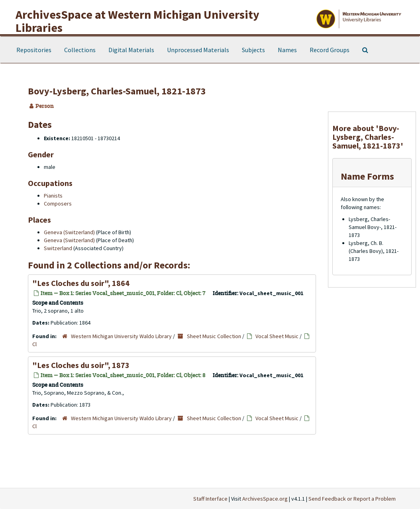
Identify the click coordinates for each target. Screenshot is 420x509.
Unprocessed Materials (198, 50)
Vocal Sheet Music (277, 336)
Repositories (34, 50)
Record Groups (330, 50)
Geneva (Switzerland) (69, 232)
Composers (58, 204)
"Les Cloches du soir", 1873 (81, 365)
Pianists (53, 196)
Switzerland (58, 248)
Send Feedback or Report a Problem (352, 499)
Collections (80, 50)
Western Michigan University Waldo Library (121, 336)
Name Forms (367, 176)
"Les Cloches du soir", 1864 (81, 283)
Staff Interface (210, 499)
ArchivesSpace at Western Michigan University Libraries (137, 21)
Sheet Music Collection (214, 336)
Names (287, 50)
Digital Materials (131, 50)
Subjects (253, 50)
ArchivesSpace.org (265, 499)
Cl (34, 344)
